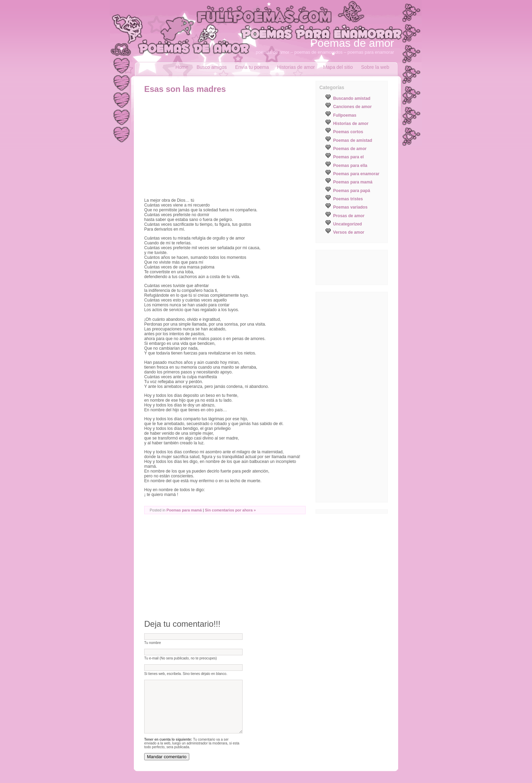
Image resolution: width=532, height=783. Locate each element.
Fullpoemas (345, 115)
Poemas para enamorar (356, 174)
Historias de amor (296, 67)
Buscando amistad (352, 98)
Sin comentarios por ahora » (231, 510)
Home (182, 67)
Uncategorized (348, 224)
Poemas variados (350, 207)
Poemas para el (348, 157)
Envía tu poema (252, 67)
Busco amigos (212, 67)
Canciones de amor (352, 107)
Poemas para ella (350, 166)
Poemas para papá (352, 191)
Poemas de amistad (353, 140)
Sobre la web (375, 67)
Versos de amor (349, 232)
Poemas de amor (352, 43)
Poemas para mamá (184, 510)
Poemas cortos (348, 132)
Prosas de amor (349, 216)
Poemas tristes (348, 199)
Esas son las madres (185, 89)
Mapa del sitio (338, 67)
